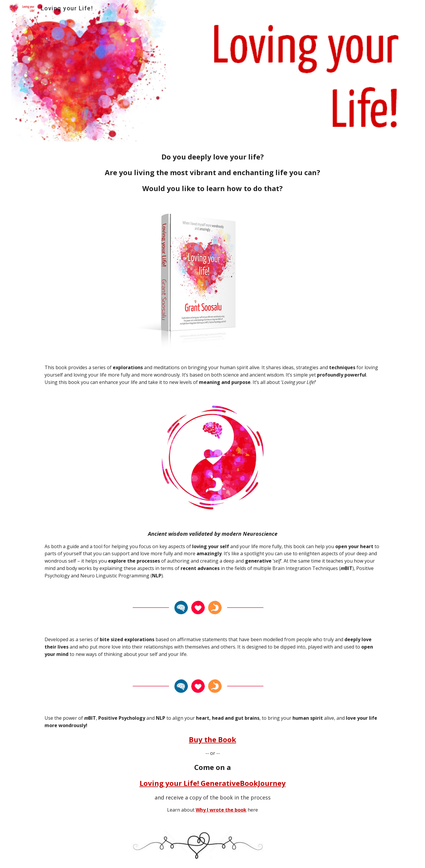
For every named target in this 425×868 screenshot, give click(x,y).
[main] (212, 172)
